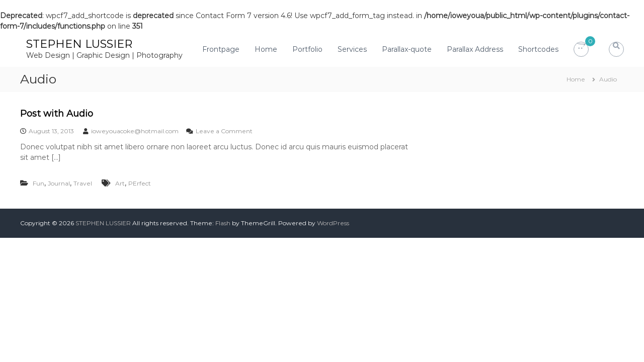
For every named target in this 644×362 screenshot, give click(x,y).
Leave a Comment (224, 131)
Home (266, 49)
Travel (83, 183)
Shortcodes (538, 49)
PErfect (140, 183)
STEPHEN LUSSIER (79, 44)
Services (352, 49)
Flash (223, 223)
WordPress (333, 223)
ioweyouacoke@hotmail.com (135, 131)
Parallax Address (475, 49)
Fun (38, 183)
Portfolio (307, 49)
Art (120, 183)
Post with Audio (57, 114)
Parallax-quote (407, 49)
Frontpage (221, 49)
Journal (59, 183)
